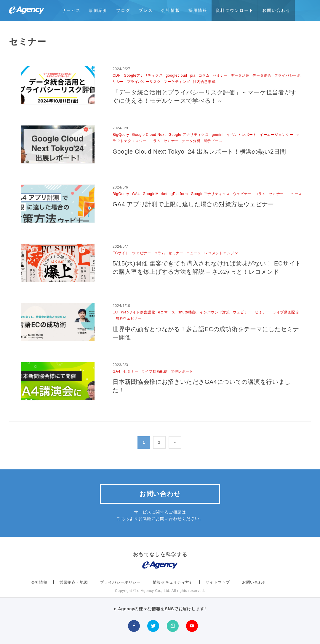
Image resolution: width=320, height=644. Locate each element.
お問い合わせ (276, 10)
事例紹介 (98, 10)
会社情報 (171, 10)
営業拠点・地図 (74, 582)
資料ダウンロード (235, 10)
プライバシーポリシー (120, 582)
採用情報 (198, 10)
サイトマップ (218, 582)
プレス (146, 10)
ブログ (123, 10)
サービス (71, 10)
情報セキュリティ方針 (173, 582)
